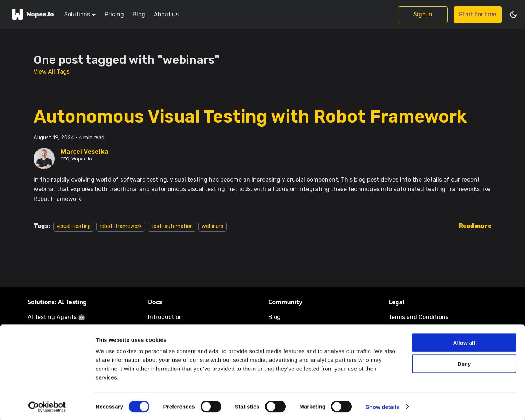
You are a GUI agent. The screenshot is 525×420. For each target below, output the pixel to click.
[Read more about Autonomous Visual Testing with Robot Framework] (475, 226)
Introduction (165, 317)
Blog (139, 14)
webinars (213, 226)
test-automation (172, 226)
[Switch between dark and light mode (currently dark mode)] (513, 15)
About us (166, 14)
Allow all (464, 341)
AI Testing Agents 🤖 (57, 317)
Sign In (423, 14)
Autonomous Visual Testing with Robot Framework (250, 116)
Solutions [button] (77, 14)
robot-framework (121, 226)
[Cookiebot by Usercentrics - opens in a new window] (47, 406)
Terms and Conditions (419, 317)
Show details (383, 406)
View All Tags (52, 72)
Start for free (478, 14)
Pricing (114, 14)
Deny (464, 363)
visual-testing (74, 226)
